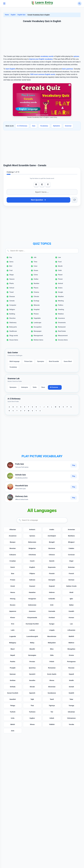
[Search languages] (42, 520)
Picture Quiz (28, 361)
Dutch (13, 567)
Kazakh (71, 611)
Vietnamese (71, 718)
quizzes (76, 56)
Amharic (32, 529)
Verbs (35, 387)
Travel (11, 292)
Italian (71, 605)
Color (36, 266)
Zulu (13, 731)
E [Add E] (42, 184)
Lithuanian (71, 630)
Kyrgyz (52, 624)
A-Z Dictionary (22, 126)
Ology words (14, 336)
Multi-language (15, 361)
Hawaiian (32, 592)
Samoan (13, 674)
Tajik (32, 699)
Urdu (13, 718)
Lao (71, 624)
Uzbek (52, 718)
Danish (52, 561)
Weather (61, 296)
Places (36, 288)
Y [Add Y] (48, 184)
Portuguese (71, 661)
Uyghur (32, 718)
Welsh (13, 724)
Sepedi (71, 674)
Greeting (61, 309)
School (12, 288)
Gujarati (52, 586)
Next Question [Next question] (38, 200)
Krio (13, 624)
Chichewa (32, 555)
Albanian (13, 529)
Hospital (37, 309)
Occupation (38, 327)
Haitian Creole (71, 586)
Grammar (68, 126)
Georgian (52, 580)
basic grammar (68, 69)
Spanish (32, 693)
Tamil (52, 699)
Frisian (13, 580)
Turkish (13, 712)
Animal (60, 283)
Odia (52, 655)
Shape (12, 275)
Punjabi (13, 668)
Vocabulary (44, 126)
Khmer (13, 617)
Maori (13, 649)
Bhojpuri (71, 542)
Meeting (61, 301)
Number (37, 283)
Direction (12, 318)
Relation (61, 314)
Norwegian (32, 655)
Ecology (36, 301)
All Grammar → (55, 387)
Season (12, 279)
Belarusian (32, 542)
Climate (36, 296)
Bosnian (13, 548)
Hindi (71, 592)
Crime (36, 275)
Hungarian (32, 599)
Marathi (32, 649)
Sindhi (71, 680)
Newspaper (38, 331)
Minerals (37, 305)
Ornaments (62, 323)
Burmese (52, 548)
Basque (13, 542)
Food (60, 262)
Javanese (32, 611)
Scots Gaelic (52, 674)
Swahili (71, 693)
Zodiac (36, 279)
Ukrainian (71, 712)
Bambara (71, 536)
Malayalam (52, 643)
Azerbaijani (52, 536)
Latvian (32, 630)
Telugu (13, 706)
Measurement (63, 336)
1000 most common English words (42, 74)
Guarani (32, 586)
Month (60, 266)
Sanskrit (32, 674)
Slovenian (52, 687)
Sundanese (52, 693)
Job (35, 257)
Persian (32, 661)
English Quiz (22, 15)
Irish (52, 605)
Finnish (52, 573)
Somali (71, 687)
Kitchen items (38, 340)
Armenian (71, 529)
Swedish (13, 699)
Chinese (52, 555)
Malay (32, 643)
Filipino (32, 573)
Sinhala (13, 687)
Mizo (52, 649)
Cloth (60, 270)
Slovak (32, 687)
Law (59, 257)
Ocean (36, 270)
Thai (32, 706)
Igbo (71, 599)
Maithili (71, 636)
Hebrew (52, 592)
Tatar (71, 699)
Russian (71, 668)
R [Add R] (36, 184)
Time (35, 262)
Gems (11, 262)
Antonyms (25, 387)
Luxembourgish (32, 636)
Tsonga (71, 706)
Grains (60, 288)
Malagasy (13, 643)
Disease (12, 296)
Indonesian (32, 605)
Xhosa (32, 724)
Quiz (34, 126)
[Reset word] (74, 200)
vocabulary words (47, 56)
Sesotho (32, 680)
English (13, 15)
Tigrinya (52, 706)
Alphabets (57, 126)
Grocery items (63, 340)
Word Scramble (54, 361)
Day (11, 257)
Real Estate (62, 331)
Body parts (13, 327)
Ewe (13, 573)
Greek (13, 586)
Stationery (13, 323)
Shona (52, 680)
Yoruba (71, 724)
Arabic (52, 529)
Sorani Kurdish (13, 693)
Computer (13, 305)
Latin (13, 630)
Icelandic (52, 599)
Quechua (32, 668)
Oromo (71, 655)
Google (60, 292)
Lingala (52, 630)
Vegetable (37, 318)
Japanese (13, 611)
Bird (11, 266)
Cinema (36, 292)
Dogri (71, 561)
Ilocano (13, 605)
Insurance (61, 318)
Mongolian (71, 649)
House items (14, 340)
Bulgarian (32, 548)
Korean (71, 617)
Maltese (71, 643)
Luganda (13, 636)
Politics (61, 305)
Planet (60, 275)
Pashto (13, 661)
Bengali (52, 542)
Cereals (12, 301)
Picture (36, 314)
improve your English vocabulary (41, 59)
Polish (52, 661)
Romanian (52, 668)
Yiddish (52, 724)
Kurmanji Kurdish (32, 624)
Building (12, 314)
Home (7, 15)
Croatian (13, 561)
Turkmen (32, 712)
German (71, 580)
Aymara (32, 536)
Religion (12, 309)
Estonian (71, 567)
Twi (52, 712)
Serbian (13, 680)
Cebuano (13, 555)
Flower (60, 279)
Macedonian (52, 636)
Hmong (13, 599)
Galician (32, 580)
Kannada (52, 611)
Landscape (37, 323)
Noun (43, 387)
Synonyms (41, 361)
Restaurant (62, 327)
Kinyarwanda (32, 617)
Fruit (11, 270)
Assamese (13, 536)
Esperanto (52, 567)
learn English (10, 69)
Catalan (71, 548)
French (71, 573)
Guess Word (68, 361)
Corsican (71, 555)
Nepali (13, 655)
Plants (12, 283)
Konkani (52, 617)
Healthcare (13, 331)
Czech (32, 561)
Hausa (13, 592)
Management (38, 336)
